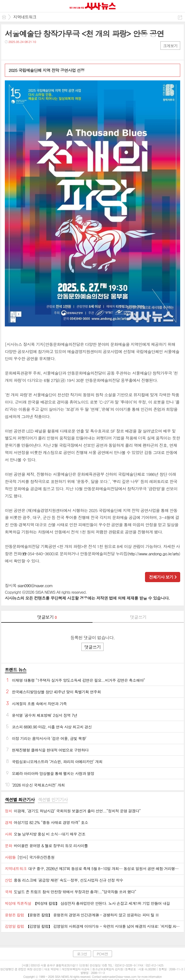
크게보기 (170, 46)
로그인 (82, 954)
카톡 (28, 52)
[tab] (20, 800)
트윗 (19, 52)
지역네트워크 (25, 17)
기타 (38, 52)
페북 (9, 52)
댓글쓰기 (138, 617)
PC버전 (102, 954)
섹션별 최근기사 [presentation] (20, 800)
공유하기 (180, 17)
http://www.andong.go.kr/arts (154, 554)
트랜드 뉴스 (16, 670)
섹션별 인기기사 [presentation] (53, 800)
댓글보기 (47, 617)
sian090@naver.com (35, 585)
